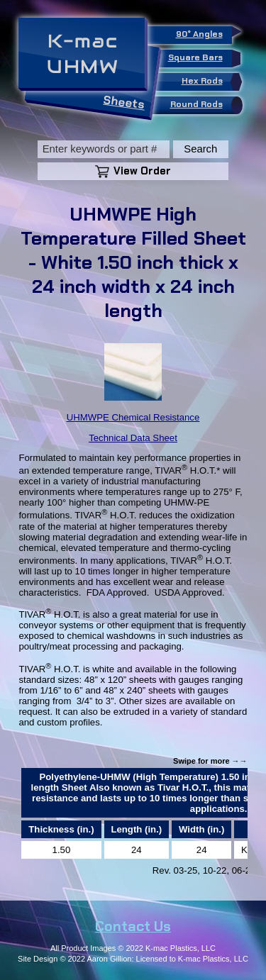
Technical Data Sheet (133, 438)
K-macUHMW (83, 54)
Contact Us (133, 926)
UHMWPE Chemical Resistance (133, 417)
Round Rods (204, 105)
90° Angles (204, 33)
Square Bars (200, 59)
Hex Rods (210, 82)
